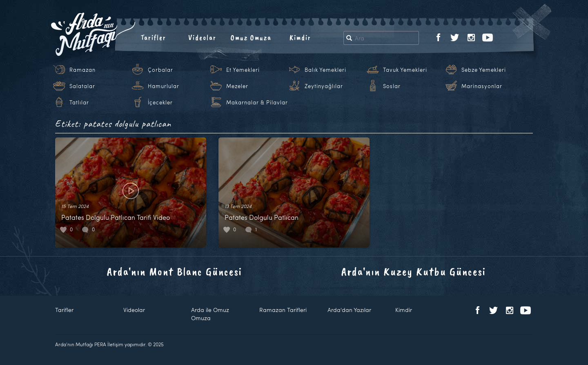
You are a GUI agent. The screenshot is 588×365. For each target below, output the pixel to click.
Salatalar (82, 86)
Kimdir (300, 38)
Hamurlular (164, 86)
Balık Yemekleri (325, 70)
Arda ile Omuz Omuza (210, 314)
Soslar (392, 86)
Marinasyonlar (482, 86)
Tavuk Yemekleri (405, 70)
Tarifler (153, 38)
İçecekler (160, 102)
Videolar (202, 38)
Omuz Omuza (251, 38)
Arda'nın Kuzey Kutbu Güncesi (414, 271)
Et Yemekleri (243, 70)
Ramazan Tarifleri (283, 310)
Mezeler (237, 86)
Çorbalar (160, 70)
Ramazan (82, 70)
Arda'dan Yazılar (349, 310)
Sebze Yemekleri (484, 70)
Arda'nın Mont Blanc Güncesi (175, 271)
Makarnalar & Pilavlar (257, 102)
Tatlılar (79, 102)
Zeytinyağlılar (324, 86)
